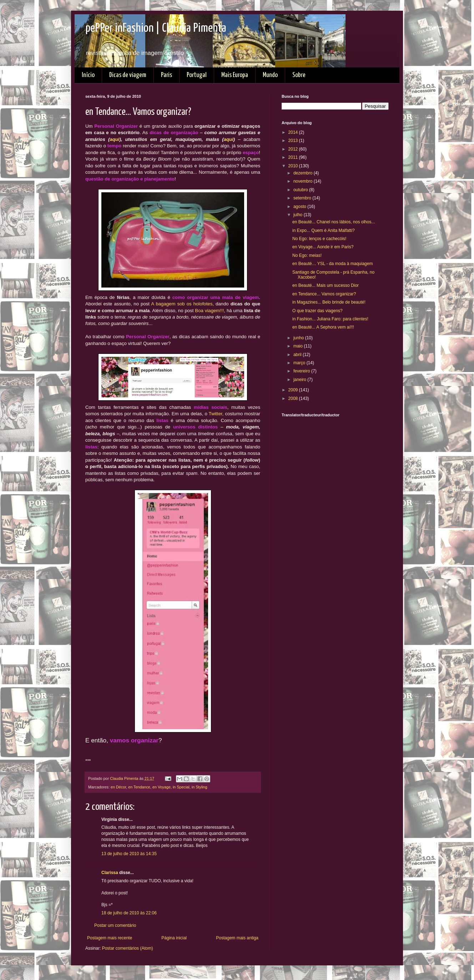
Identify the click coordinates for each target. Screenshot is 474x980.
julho (299, 215)
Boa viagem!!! (209, 311)
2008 (294, 398)
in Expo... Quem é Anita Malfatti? (324, 230)
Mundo (270, 75)
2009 (294, 390)
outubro (301, 190)
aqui (114, 139)
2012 (294, 149)
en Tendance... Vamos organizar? (324, 294)
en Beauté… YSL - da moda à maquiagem (332, 264)
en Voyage (162, 787)
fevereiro (302, 371)
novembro (304, 181)
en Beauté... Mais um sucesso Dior (326, 285)
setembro (303, 198)
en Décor (118, 787)
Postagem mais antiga (237, 938)
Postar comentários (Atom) (128, 948)
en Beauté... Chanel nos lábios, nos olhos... (334, 222)
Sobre (299, 75)
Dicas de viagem (128, 75)
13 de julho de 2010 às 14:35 (129, 854)
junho (299, 338)
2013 (294, 141)
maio (299, 346)
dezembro (304, 173)
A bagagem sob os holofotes (182, 304)
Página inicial (174, 938)
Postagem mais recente (110, 938)
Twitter (216, 414)
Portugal (197, 75)
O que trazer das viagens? (317, 311)
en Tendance (139, 787)
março (300, 363)
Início (88, 75)
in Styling (200, 787)
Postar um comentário (115, 925)
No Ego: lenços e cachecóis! (319, 239)
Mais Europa (235, 75)
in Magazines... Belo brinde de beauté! (329, 302)
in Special (181, 787)
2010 (294, 166)
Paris (167, 75)
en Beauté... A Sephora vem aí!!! (323, 327)
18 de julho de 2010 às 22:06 (129, 913)
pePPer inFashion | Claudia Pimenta (156, 28)
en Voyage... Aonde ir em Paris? (323, 247)
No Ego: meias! (307, 255)
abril (298, 355)
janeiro (300, 380)
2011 (294, 157)
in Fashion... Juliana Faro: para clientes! (330, 319)
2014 (294, 132)
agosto (300, 207)
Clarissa (110, 873)
